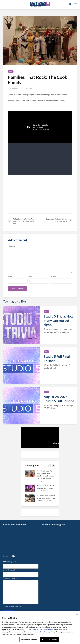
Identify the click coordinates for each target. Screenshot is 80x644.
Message (10, 578)
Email (32, 277)
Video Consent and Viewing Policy (43, 632)
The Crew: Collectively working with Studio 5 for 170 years (46, 488)
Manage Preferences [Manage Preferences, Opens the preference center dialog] (29, 639)
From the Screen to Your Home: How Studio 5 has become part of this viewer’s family (45, 476)
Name (11, 277)
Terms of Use (37, 629)
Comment (11, 247)
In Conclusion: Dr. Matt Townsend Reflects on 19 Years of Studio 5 (46, 498)
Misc (11, 71)
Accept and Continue (50, 639)
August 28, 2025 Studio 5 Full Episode (59, 399)
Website (53, 277)
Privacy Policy (48, 629)
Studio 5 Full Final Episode (57, 359)
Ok (77, 614)
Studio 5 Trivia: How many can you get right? (59, 321)
